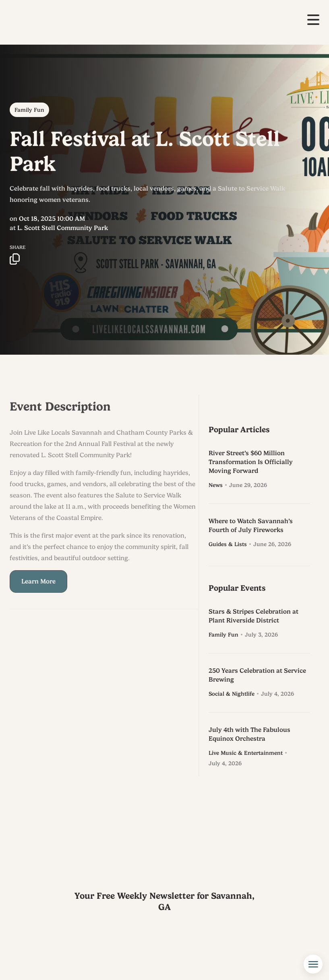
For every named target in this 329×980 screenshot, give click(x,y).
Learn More (38, 589)
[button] (313, 20)
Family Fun (29, 110)
